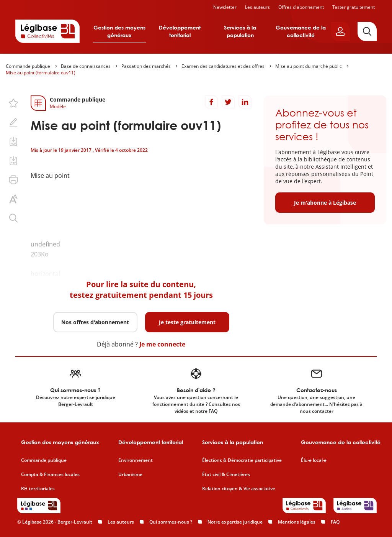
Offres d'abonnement (301, 7)
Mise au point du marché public (309, 66)
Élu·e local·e (314, 460)
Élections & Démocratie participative (242, 460)
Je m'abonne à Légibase (325, 203)
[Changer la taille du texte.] (13, 199)
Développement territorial (180, 31)
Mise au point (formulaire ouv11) (41, 73)
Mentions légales (297, 522)
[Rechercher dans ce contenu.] (13, 218)
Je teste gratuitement (187, 322)
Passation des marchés (146, 66)
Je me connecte (162, 344)
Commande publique (28, 66)
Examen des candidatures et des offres (223, 66)
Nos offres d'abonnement (95, 322)
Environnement (136, 460)
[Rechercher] (367, 31)
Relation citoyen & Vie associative (239, 489)
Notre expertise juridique (235, 522)
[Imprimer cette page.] (13, 180)
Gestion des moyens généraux (119, 31)
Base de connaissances (86, 66)
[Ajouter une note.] (13, 122)
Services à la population (240, 31)
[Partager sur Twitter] (228, 102)
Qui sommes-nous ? (171, 522)
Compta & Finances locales (50, 475)
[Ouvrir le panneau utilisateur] (340, 31)
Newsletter (225, 7)
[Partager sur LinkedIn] (245, 102)
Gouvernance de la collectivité (301, 31)
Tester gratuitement (354, 7)
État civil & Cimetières (226, 475)
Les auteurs (257, 7)
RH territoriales (38, 489)
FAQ (335, 522)
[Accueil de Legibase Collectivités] (47, 31)
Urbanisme (130, 475)
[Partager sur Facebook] (211, 102)
